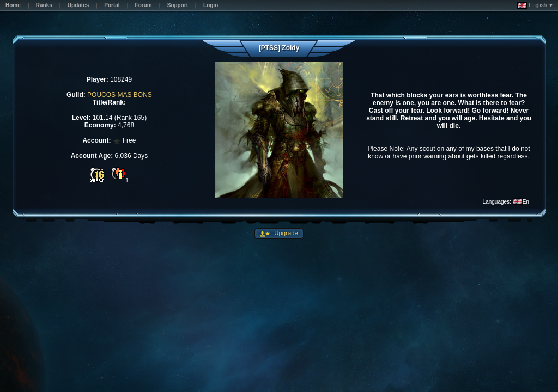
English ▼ (535, 5)
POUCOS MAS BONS (120, 95)
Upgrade (285, 233)
